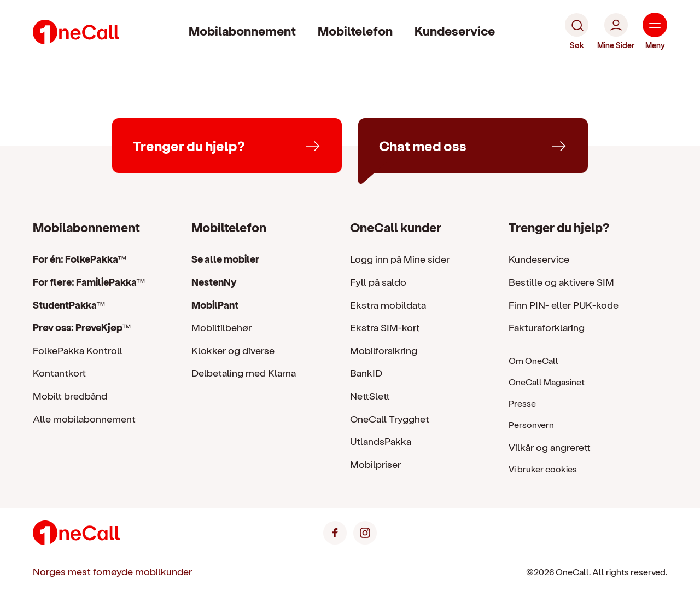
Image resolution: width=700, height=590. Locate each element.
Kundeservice (455, 30)
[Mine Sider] (616, 32)
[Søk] (577, 32)
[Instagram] (365, 531)
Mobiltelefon (355, 30)
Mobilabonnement (242, 30)
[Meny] (655, 32)
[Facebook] (335, 531)
